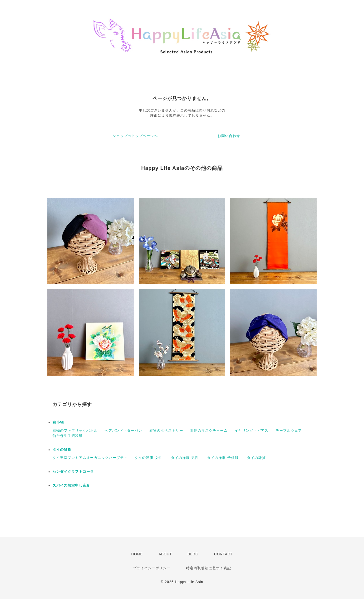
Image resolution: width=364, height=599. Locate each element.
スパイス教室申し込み (71, 485)
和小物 (58, 422)
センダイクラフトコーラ (73, 472)
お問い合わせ (229, 136)
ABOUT (165, 554)
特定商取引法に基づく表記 (209, 568)
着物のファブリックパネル (75, 431)
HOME (137, 554)
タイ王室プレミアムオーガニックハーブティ (90, 458)
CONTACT (223, 554)
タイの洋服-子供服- (224, 458)
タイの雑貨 (62, 450)
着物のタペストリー (166, 431)
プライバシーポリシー (152, 568)
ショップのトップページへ (135, 136)
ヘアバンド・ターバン (123, 431)
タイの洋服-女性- (149, 458)
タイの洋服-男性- (186, 458)
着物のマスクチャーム (209, 431)
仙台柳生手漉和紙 (68, 436)
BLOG (193, 554)
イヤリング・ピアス (251, 431)
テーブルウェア (289, 431)
